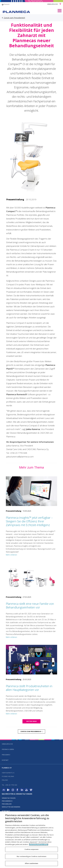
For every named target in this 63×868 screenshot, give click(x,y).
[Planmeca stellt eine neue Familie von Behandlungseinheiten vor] (31, 577)
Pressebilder (7, 804)
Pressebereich (7, 801)
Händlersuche (52, 4)
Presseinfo (6, 755)
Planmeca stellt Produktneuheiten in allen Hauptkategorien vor (29, 688)
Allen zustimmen (31, 863)
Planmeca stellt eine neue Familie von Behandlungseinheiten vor (30, 605)
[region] (31, 840)
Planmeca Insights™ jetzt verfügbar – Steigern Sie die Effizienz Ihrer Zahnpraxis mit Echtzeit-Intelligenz (29, 521)
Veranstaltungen (9, 798)
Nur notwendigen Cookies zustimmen (31, 856)
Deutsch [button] (6, 5)
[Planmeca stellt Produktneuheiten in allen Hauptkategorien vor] (31, 660)
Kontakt (5, 760)
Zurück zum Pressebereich (13, 18)
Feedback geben (8, 749)
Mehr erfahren (11, 555)
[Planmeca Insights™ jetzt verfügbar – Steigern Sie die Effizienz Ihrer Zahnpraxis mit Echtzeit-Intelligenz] (31, 491)
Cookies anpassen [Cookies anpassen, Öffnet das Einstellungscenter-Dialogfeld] (31, 849)
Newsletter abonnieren (11, 807)
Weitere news (32, 721)
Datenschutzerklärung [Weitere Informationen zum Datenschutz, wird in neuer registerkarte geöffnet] (39, 844)
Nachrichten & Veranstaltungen (17, 794)
